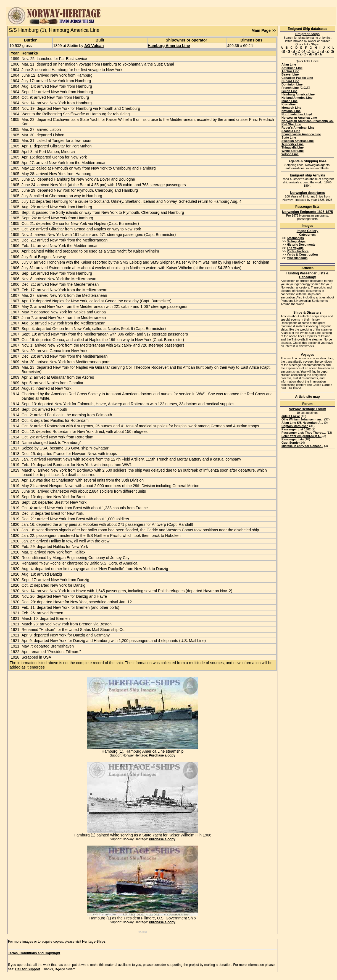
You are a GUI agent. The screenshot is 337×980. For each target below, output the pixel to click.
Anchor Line (290, 71)
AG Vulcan (94, 46)
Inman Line (289, 101)
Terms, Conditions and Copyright (34, 953)
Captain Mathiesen (295, 426)
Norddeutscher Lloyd (297, 114)
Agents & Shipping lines (307, 161)
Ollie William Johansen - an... (302, 419)
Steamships (295, 238)
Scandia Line (291, 131)
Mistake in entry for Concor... (302, 446)
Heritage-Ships (94, 942)
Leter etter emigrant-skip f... (302, 436)
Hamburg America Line (169, 46)
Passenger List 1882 (296, 429)
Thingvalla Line (293, 147)
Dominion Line (292, 84)
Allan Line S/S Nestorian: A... (302, 423)
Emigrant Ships (307, 34)
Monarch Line (291, 108)
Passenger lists (293, 439)
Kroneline (289, 104)
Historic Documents (301, 245)
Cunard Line (290, 81)
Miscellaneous (297, 258)
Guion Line (289, 91)
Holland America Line (297, 98)
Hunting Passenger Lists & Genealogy (308, 275)
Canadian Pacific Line (297, 78)
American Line (292, 68)
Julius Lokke (291, 416)
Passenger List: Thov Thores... (304, 433)
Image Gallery (308, 231)
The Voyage (295, 248)
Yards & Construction (302, 254)
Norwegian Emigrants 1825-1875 (307, 212)
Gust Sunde (290, 443)
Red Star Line (291, 124)
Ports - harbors (298, 251)
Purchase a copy (162, 755)
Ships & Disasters (307, 313)
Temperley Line (293, 144)
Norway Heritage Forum (307, 409)
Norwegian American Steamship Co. (307, 121)
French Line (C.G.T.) (296, 88)
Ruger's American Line (298, 128)
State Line (289, 137)
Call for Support (28, 969)
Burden (31, 40)
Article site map (307, 397)
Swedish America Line (297, 141)
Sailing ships (296, 241)
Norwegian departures (308, 193)
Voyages (307, 355)
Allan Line (289, 64)
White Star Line (293, 151)
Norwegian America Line (299, 118)
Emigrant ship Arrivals (307, 175)
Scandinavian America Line (301, 134)
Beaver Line (290, 74)
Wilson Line (290, 154)
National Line (291, 111)
